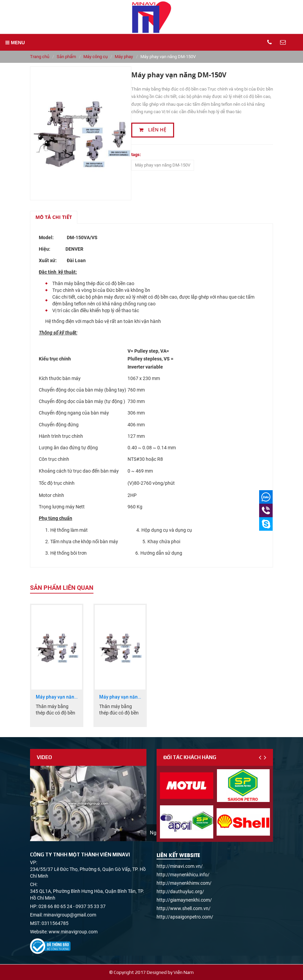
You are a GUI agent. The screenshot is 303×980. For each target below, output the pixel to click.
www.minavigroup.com (73, 932)
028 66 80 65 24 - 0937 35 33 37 (72, 906)
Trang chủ (40, 57)
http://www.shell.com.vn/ (184, 908)
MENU (15, 43)
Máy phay (124, 57)
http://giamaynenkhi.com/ (184, 900)
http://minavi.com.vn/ (180, 866)
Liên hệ (153, 130)
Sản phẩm (66, 57)
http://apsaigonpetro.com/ (185, 917)
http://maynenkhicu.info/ (183, 875)
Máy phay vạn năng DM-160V (120, 697)
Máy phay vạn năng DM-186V (57, 697)
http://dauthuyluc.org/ (180, 891)
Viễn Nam (184, 972)
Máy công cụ (95, 57)
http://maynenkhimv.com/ (184, 883)
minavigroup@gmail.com (70, 915)
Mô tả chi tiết (54, 217)
